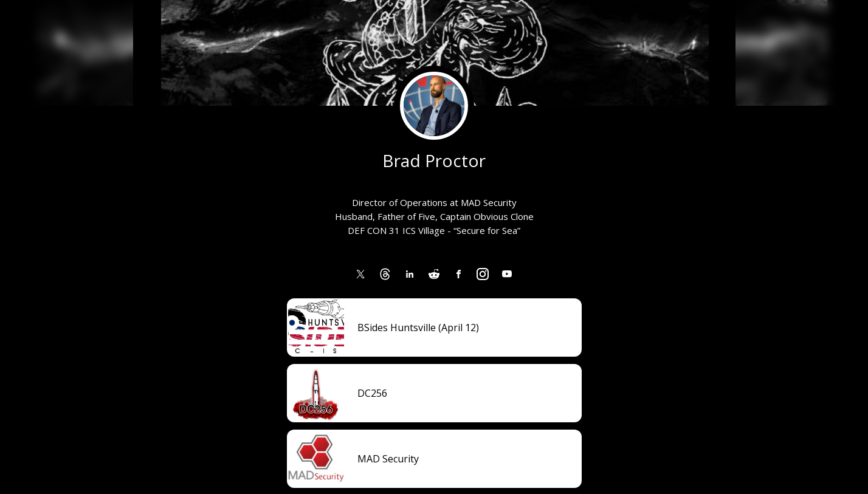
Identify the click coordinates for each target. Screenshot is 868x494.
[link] (361, 274)
